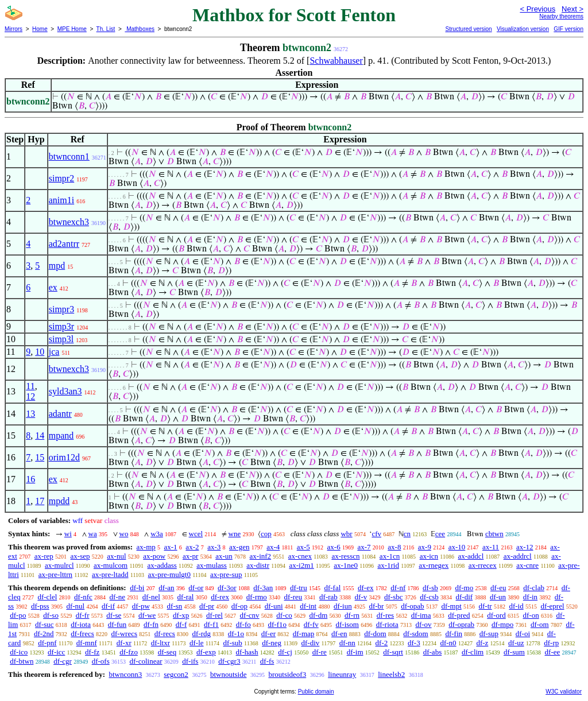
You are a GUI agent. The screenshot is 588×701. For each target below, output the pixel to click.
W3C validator (564, 692)
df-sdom (415, 634)
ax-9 (425, 547)
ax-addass (162, 565)
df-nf (398, 588)
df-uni (274, 606)
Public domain (316, 692)
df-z (482, 643)
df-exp (206, 652)
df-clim (473, 652)
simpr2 (61, 178)
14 (40, 435)
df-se (114, 615)
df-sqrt (393, 652)
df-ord (496, 615)
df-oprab (461, 624)
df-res (385, 615)
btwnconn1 (69, 156)
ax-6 (334, 547)
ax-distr (258, 565)
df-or (196, 588)
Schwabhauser (336, 61)
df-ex (365, 588)
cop (266, 534)
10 (40, 352)
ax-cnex (300, 556)
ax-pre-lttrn (55, 574)
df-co (284, 615)
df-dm (318, 615)
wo (124, 534)
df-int (308, 606)
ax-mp (146, 547)
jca (54, 352)
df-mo (464, 588)
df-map (304, 634)
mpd (57, 266)
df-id (516, 606)
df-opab (412, 606)
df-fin (454, 634)
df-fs (267, 661)
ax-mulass (212, 565)
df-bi (137, 588)
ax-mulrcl (59, 565)
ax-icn (429, 556)
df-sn (175, 606)
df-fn (151, 624)
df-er (268, 634)
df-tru (299, 588)
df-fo (243, 624)
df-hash (247, 652)
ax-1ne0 (346, 565)
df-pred (459, 615)
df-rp (551, 643)
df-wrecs (124, 634)
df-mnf (87, 643)
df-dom (375, 634)
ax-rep (44, 556)
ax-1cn (390, 556)
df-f (181, 624)
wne (235, 534)
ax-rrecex (483, 565)
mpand (61, 435)
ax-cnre (527, 565)
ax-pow (154, 556)
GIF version (568, 29)
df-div (311, 643)
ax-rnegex (434, 565)
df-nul (75, 606)
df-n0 (448, 643)
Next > (572, 9)
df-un (498, 597)
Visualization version (523, 29)
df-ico (19, 652)
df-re (320, 652)
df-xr (124, 643)
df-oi (523, 634)
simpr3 (61, 309)
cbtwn (494, 534)
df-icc (56, 652)
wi (68, 534)
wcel (196, 534)
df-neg (272, 643)
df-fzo (129, 652)
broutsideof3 (287, 674)
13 (30, 414)
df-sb (430, 588)
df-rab (328, 597)
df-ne (117, 597)
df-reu (293, 597)
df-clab (534, 588)
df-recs (165, 634)
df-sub (233, 643)
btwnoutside (229, 674)
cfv (376, 534)
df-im (355, 652)
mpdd (59, 501)
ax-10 (457, 547)
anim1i (61, 200)
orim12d (64, 457)
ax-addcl (471, 556)
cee (440, 534)
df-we (147, 615)
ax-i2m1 (301, 565)
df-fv (311, 624)
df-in (530, 597)
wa (93, 534)
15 (40, 457)
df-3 (414, 643)
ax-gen (239, 547)
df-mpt (451, 606)
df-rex (220, 597)
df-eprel (552, 606)
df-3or (227, 588)
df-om (540, 624)
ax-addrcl (518, 556)
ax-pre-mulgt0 (169, 574)
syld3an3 (65, 391)
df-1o (236, 634)
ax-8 (394, 547)
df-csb (429, 597)
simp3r (61, 326)
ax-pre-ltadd (110, 574)
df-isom (347, 624)
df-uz (516, 643)
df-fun (117, 624)
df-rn (352, 615)
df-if (108, 606)
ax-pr (190, 556)
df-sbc (394, 597)
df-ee (553, 652)
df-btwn (22, 661)
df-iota (81, 624)
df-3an (263, 588)
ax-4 (273, 547)
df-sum (514, 652)
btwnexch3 (69, 222)
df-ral (186, 597)
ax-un (224, 556)
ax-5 (303, 547)
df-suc (45, 624)
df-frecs (82, 634)
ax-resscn (345, 556)
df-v (361, 597)
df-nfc (83, 597)
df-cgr (63, 661)
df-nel (151, 597)
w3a (157, 534)
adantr (60, 414)
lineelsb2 (391, 674)
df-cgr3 (229, 661)
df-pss (40, 606)
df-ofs (101, 661)
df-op (239, 606)
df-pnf (47, 643)
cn (407, 534)
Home (40, 29)
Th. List (106, 29)
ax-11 (491, 547)
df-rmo (257, 597)
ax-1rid (388, 565)
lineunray (342, 674)
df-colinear (146, 661)
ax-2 (192, 547)
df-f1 (211, 624)
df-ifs (190, 661)
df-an (166, 588)
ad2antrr (64, 244)
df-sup (489, 634)
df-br (376, 606)
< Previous (537, 9)
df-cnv (250, 615)
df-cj (285, 652)
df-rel (214, 615)
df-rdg (202, 634)
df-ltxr (160, 643)
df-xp (181, 615)
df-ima (421, 615)
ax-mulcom (111, 565)
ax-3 (214, 547)
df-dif (465, 597)
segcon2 (176, 674)
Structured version (468, 29)
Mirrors (13, 29)
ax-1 (171, 547)
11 (30, 386)
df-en (339, 634)
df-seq (167, 652)
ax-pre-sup (226, 574)
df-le (197, 643)
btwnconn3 (125, 674)
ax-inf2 (261, 556)
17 (40, 501)
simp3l (61, 339)
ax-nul (116, 556)
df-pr (207, 606)
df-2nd (44, 634)
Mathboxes (140, 29)
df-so (51, 615)
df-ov (423, 624)
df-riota (387, 624)
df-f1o (278, 624)
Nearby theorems (561, 16)
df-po (18, 615)
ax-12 (525, 547)
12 (30, 396)
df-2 (382, 643)
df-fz (92, 652)
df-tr (486, 606)
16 (30, 479)
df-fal (332, 588)
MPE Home (72, 29)
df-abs (433, 652)
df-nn (347, 643)
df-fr (83, 615)
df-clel (47, 597)
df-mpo (502, 624)
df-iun (343, 606)
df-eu (498, 588)
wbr (346, 534)
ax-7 (364, 547)
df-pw (141, 606)
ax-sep (80, 556)
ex (53, 287)
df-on (531, 615)
